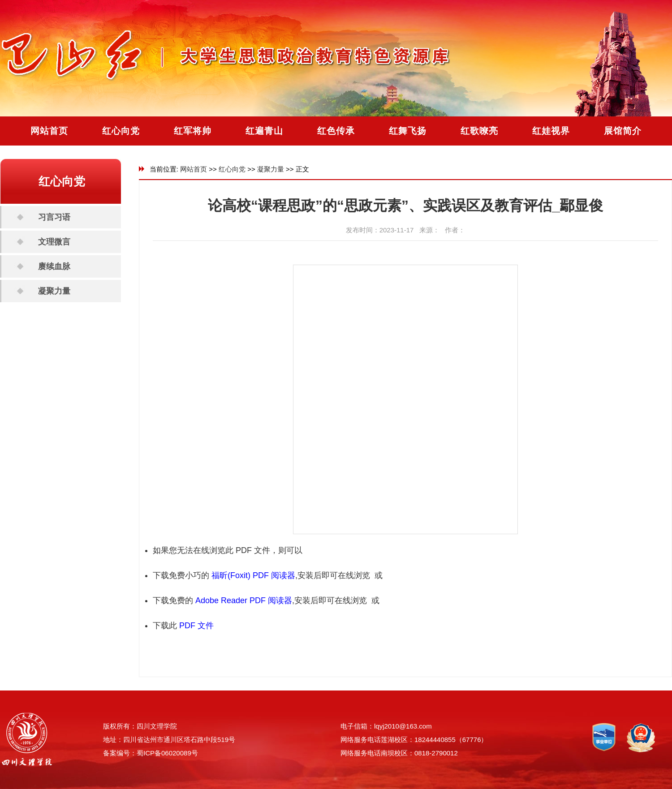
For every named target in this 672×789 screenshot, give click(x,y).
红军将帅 (193, 131)
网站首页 (49, 131)
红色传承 (336, 131)
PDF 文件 (196, 626)
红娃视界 (551, 131)
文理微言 (54, 242)
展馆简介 (623, 131)
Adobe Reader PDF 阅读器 (244, 600)
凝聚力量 (54, 291)
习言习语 (54, 217)
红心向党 (121, 131)
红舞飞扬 (408, 131)
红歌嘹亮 (479, 131)
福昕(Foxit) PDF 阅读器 (253, 575)
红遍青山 (264, 131)
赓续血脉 (54, 266)
